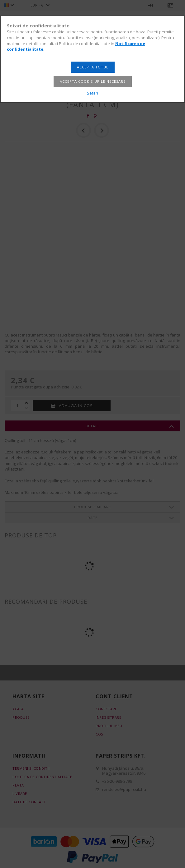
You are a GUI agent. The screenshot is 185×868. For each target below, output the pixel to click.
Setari (93, 93)
